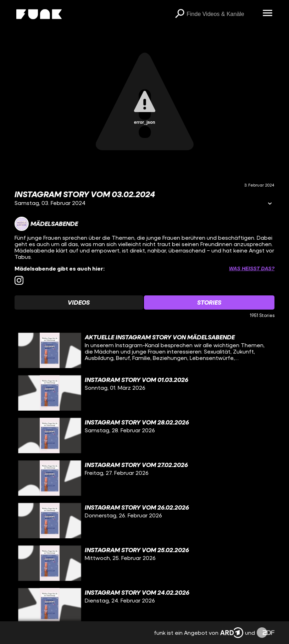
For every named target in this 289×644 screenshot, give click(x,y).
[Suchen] (179, 14)
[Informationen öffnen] (270, 204)
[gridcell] (145, 350)
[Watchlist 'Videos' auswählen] (79, 302)
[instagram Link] (19, 280)
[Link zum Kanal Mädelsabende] (46, 224)
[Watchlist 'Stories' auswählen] (209, 302)
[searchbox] (222, 14)
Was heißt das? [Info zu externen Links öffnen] (252, 268)
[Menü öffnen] (267, 13)
